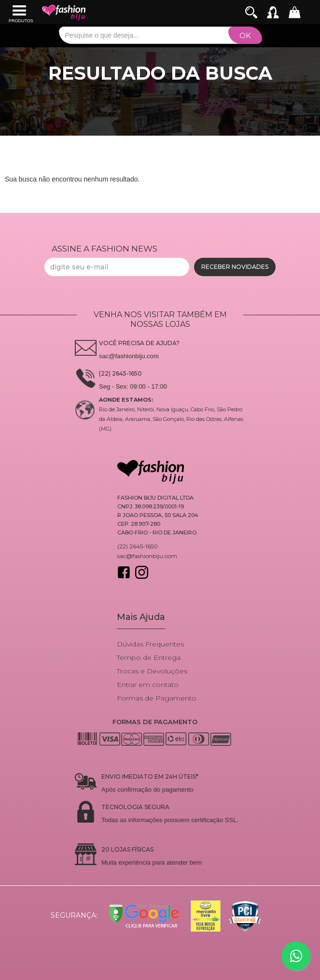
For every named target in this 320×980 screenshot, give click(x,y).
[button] (21, 12)
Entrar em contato (148, 685)
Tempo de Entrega (149, 658)
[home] (64, 13)
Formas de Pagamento (157, 698)
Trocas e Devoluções (152, 671)
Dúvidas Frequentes (150, 644)
